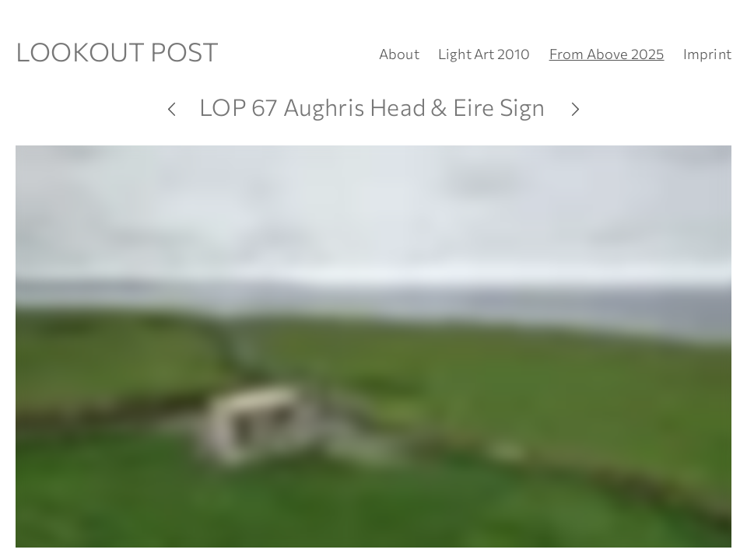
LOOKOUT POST (117, 51)
